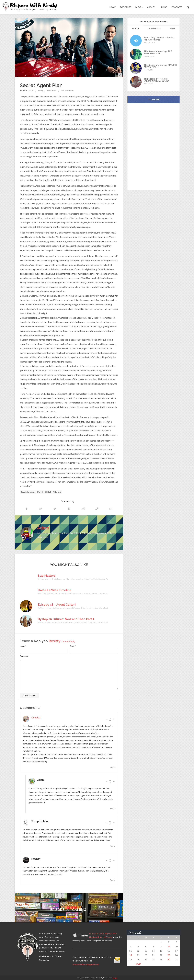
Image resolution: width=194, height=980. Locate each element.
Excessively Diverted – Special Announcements (159, 39)
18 (130, 955)
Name (22, 646)
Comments (154, 29)
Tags (172, 29)
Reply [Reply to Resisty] (112, 880)
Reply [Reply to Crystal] (112, 767)
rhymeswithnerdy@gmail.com (86, 964)
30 (169, 959)
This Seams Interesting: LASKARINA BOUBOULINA (157, 80)
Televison (51, 90)
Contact (177, 7)
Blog (139, 7)
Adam (43, 528)
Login (115, 978)
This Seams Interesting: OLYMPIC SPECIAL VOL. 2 (160, 66)
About (151, 7)
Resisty (54, 641)
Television (57, 492)
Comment (24, 656)
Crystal (36, 717)
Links (164, 7)
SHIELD (48, 492)
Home (113, 7)
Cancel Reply (68, 641)
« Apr (138, 964)
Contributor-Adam (28, 492)
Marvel (40, 492)
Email (72, 646)
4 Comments (68, 90)
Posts (135, 29)
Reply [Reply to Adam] (112, 808)
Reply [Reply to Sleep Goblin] (112, 846)
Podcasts (125, 7)
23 (169, 955)
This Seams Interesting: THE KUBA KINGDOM (158, 53)
